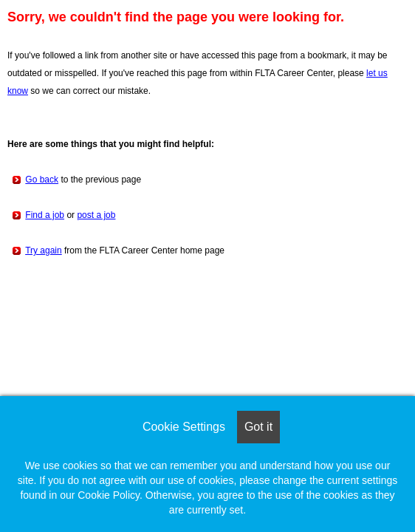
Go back (42, 180)
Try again (44, 250)
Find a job (45, 215)
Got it (258, 427)
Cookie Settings (184, 427)
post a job (96, 215)
